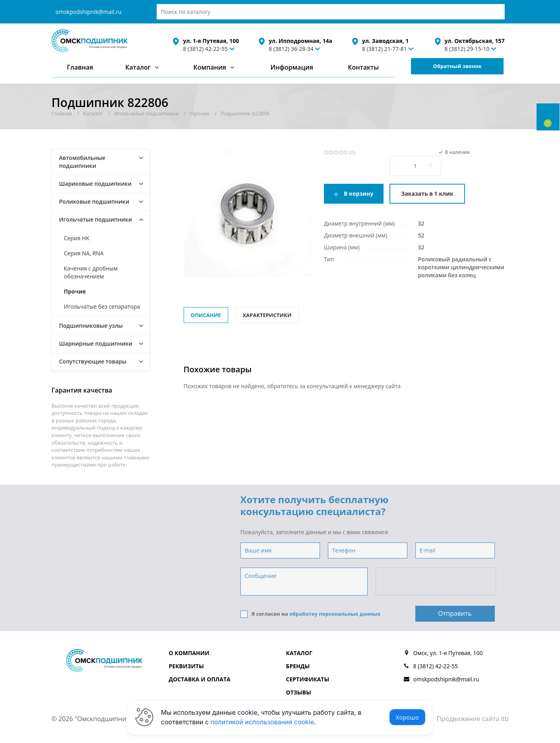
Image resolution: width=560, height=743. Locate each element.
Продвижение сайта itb (473, 719)
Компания (210, 67)
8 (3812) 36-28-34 (291, 49)
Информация (292, 67)
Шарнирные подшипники (96, 343)
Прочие (75, 291)
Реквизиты (186, 666)
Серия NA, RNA (84, 253)
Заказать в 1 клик (427, 194)
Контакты (363, 67)
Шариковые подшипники (96, 184)
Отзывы (299, 692)
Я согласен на (311, 614)
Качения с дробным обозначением (91, 272)
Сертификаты (308, 679)
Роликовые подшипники (94, 201)
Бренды (298, 666)
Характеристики (267, 315)
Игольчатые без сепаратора (102, 306)
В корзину (358, 194)
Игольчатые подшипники (96, 219)
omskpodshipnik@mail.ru (89, 12)
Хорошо (407, 717)
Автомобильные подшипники (82, 162)
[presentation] (436, 582)
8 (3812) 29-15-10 (467, 49)
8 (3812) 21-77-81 (385, 49)
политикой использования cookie (263, 722)
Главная (80, 67)
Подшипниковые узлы (91, 326)
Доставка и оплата (200, 679)
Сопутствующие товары (93, 361)
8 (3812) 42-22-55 (205, 49)
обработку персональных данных (335, 614)
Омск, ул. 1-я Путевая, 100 (448, 653)
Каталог (138, 67)
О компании (189, 653)
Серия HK (77, 238)
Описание (206, 315)
